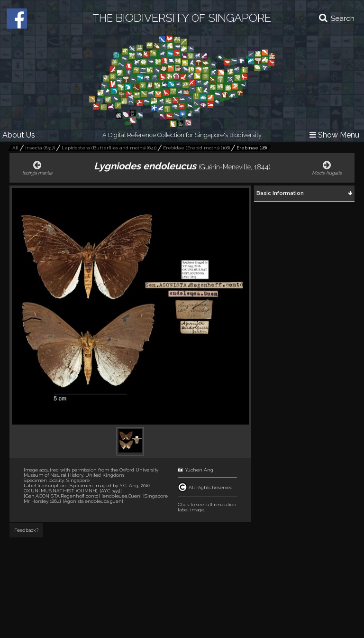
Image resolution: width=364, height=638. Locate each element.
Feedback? (26, 530)
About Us (19, 135)
